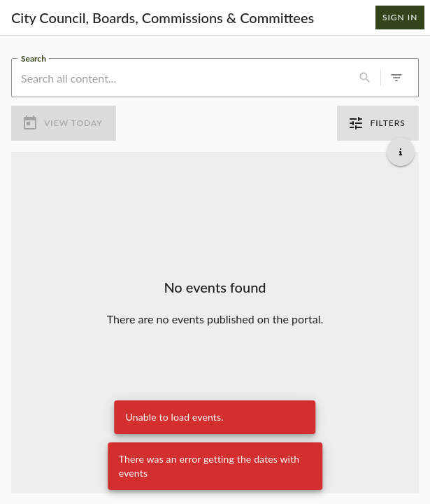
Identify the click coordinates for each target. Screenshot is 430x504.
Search (34, 57)
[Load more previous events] (215, 162)
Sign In (400, 17)
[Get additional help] (401, 151)
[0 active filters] (396, 78)
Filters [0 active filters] (378, 123)
